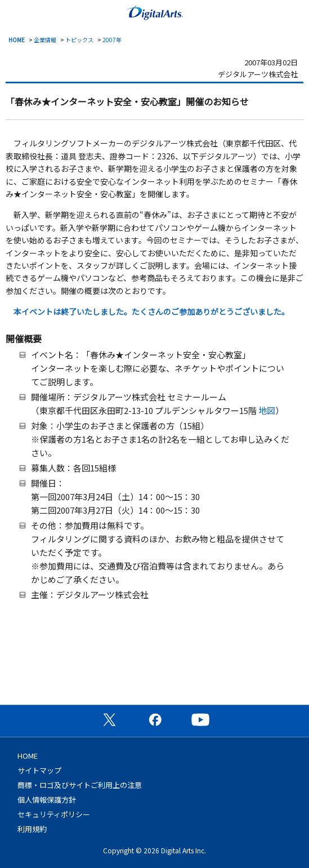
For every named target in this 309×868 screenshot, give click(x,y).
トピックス (79, 40)
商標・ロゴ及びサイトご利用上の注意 (80, 785)
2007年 (112, 40)
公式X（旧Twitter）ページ (109, 719)
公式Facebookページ (155, 719)
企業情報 (45, 40)
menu (14, 12)
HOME (17, 40)
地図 (267, 410)
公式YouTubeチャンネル (200, 719)
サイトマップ (39, 770)
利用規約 (32, 829)
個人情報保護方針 (47, 800)
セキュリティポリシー (54, 814)
